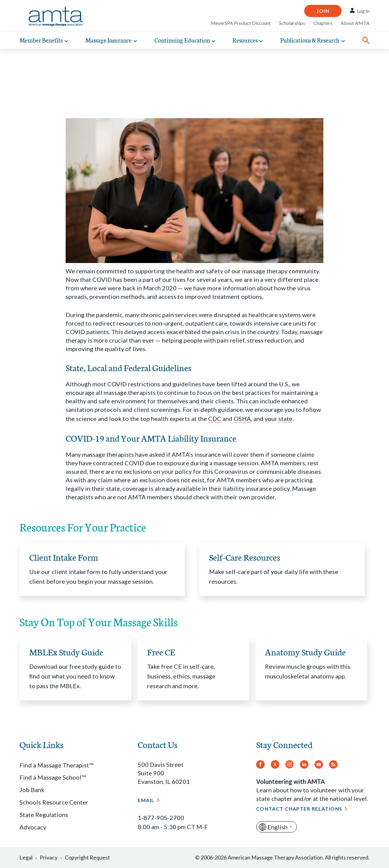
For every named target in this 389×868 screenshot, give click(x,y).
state (285, 419)
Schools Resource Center (54, 802)
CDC (215, 419)
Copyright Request (87, 857)
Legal (26, 857)
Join (323, 11)
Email (146, 800)
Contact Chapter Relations (299, 809)
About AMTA (355, 23)
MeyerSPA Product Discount (241, 23)
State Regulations (44, 815)
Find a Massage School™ (53, 777)
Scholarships (292, 23)
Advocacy (33, 827)
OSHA (242, 419)
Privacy (49, 857)
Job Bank (32, 790)
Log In (363, 11)
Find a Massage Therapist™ (56, 765)
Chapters (323, 23)
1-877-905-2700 (161, 818)
